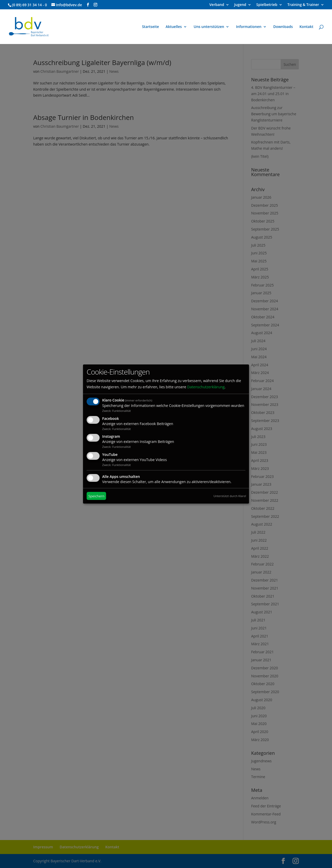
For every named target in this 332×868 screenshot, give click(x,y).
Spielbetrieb (267, 5)
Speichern (96, 496)
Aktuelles (174, 27)
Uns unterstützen (209, 27)
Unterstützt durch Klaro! (230, 496)
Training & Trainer (303, 5)
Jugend (240, 5)
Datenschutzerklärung (206, 387)
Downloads (283, 27)
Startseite (150, 27)
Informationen (249, 27)
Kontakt (306, 27)
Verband (217, 5)
